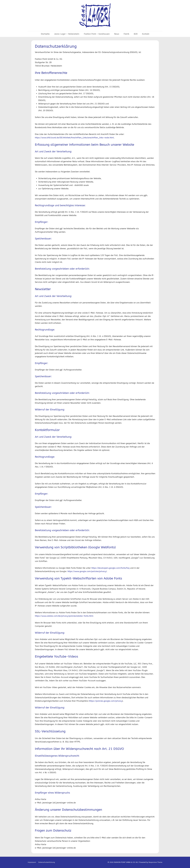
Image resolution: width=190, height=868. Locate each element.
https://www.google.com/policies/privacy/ (87, 571)
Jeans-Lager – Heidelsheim (67, 34)
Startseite (45, 34)
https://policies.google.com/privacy (106, 701)
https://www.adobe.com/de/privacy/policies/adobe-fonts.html (64, 616)
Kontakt (146, 34)
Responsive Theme (155, 862)
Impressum (32, 862)
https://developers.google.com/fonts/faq (110, 568)
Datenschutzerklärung (47, 862)
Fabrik (126, 34)
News (117, 34)
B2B (136, 34)
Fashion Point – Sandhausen (97, 34)
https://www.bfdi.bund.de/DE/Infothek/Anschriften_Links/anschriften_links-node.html (74, 138)
